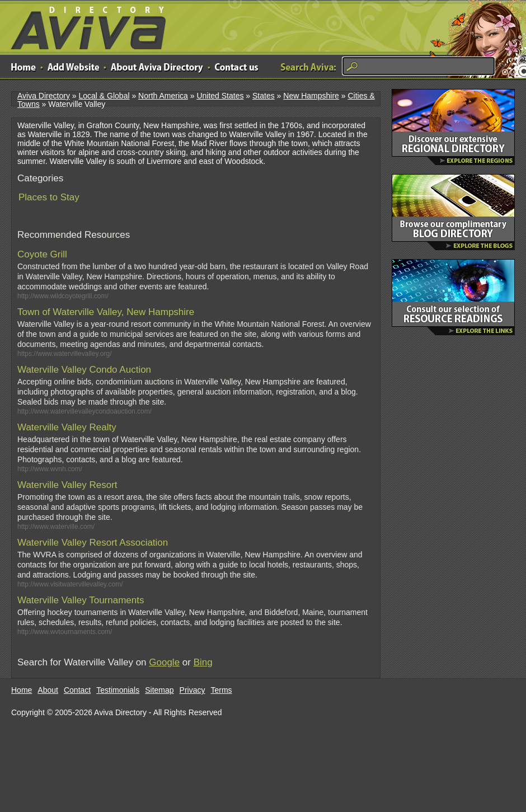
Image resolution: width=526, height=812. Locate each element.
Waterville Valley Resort (67, 485)
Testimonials (118, 690)
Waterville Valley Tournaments (81, 600)
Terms (222, 690)
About (48, 690)
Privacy (192, 690)
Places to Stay (49, 197)
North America (163, 96)
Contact (77, 690)
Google (164, 662)
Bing (203, 662)
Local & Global (104, 96)
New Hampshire (311, 96)
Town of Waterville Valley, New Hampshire (106, 312)
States (264, 96)
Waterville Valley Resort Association (93, 543)
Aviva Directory (84, 25)
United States (220, 96)
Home (22, 690)
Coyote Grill (42, 254)
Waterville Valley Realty (67, 427)
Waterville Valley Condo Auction (84, 370)
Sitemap (159, 690)
